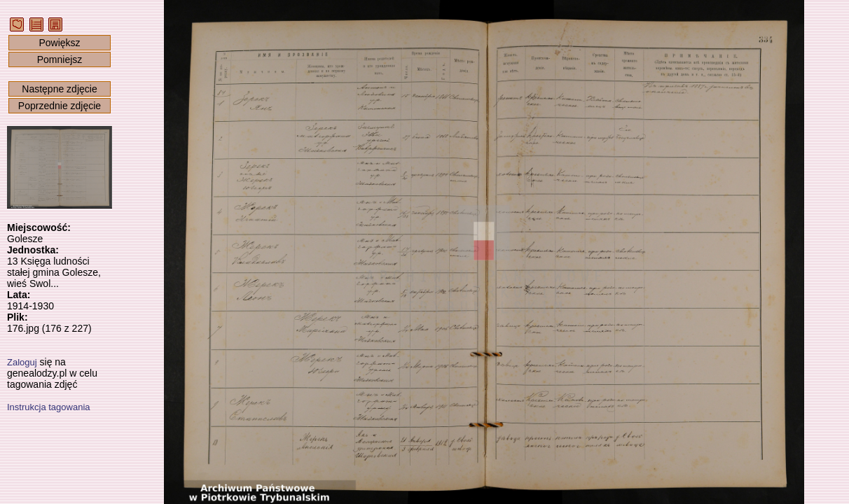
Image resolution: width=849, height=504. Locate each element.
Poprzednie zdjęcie (60, 106)
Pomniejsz (60, 59)
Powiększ (59, 43)
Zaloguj (22, 362)
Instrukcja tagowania (49, 407)
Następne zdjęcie (59, 89)
